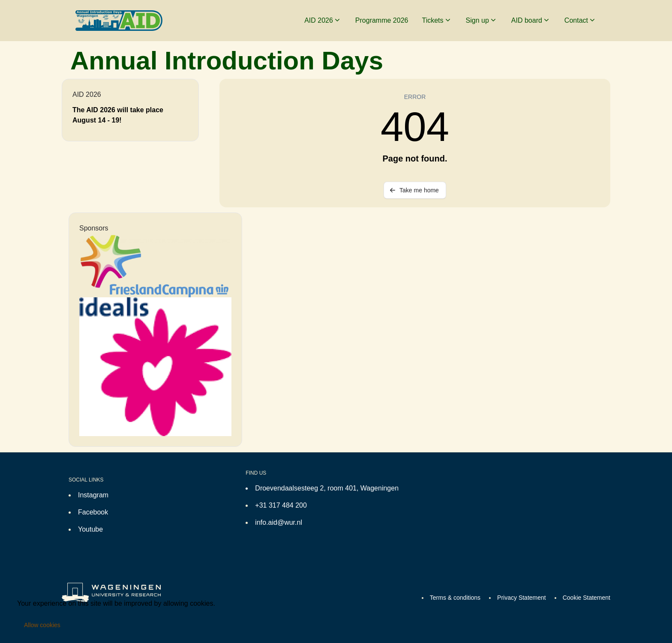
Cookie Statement (586, 598)
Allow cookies (42, 625)
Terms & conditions (455, 598)
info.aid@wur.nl (279, 522)
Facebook (93, 512)
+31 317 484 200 (281, 505)
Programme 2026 (382, 20)
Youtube (90, 529)
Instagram (93, 495)
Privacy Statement (522, 598)
